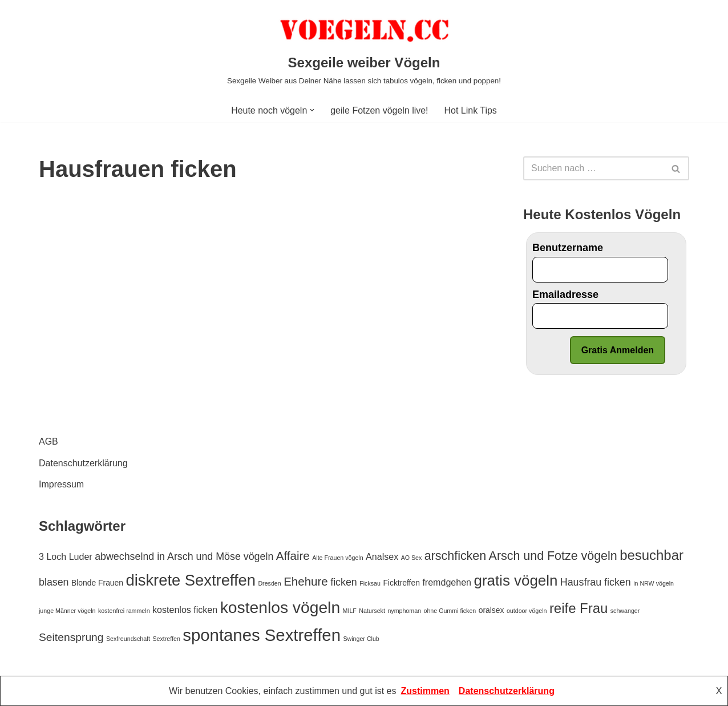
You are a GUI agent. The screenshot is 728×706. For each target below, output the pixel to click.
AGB (48, 442)
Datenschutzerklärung (83, 463)
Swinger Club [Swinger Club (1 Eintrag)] (361, 639)
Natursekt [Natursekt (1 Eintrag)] (372, 611)
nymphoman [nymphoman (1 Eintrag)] (404, 611)
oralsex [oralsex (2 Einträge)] (492, 610)
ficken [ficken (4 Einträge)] (344, 582)
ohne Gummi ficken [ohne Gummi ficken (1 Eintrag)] (450, 611)
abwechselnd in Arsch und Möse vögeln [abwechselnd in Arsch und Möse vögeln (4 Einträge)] (184, 556)
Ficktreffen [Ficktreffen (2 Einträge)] (401, 583)
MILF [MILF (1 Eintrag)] (350, 611)
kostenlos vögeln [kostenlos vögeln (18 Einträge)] (280, 607)
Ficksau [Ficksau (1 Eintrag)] (370, 583)
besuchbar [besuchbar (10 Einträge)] (652, 555)
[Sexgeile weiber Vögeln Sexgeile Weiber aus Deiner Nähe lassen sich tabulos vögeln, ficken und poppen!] (364, 49)
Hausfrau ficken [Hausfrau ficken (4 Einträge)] (596, 582)
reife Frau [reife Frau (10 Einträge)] (579, 608)
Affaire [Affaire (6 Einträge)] (293, 556)
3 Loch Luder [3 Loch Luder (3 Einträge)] (66, 556)
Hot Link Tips (471, 110)
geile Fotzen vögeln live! (379, 110)
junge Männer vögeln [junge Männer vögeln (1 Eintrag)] (67, 611)
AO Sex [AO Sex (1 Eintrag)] (412, 558)
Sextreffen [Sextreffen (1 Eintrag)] (166, 639)
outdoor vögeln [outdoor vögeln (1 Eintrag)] (527, 611)
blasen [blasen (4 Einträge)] (54, 582)
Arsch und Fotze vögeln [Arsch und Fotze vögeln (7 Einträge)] (553, 556)
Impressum (61, 484)
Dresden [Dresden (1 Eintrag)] (269, 583)
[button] (312, 110)
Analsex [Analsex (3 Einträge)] (382, 556)
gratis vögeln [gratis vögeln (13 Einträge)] (515, 580)
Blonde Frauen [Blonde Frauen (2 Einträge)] (97, 583)
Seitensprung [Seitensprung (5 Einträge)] (71, 637)
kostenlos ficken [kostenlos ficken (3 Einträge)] (185, 610)
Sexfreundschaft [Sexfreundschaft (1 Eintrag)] (128, 639)
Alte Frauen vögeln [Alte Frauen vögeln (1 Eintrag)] (337, 558)
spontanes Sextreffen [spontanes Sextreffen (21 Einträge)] (262, 635)
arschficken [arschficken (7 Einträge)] (455, 556)
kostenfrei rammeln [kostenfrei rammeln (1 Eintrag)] (124, 611)
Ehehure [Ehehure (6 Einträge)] (306, 581)
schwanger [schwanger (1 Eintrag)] (625, 611)
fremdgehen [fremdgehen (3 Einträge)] (447, 582)
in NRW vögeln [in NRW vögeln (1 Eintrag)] (654, 583)
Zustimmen (425, 691)
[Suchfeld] (593, 168)
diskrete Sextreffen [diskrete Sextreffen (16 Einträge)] (190, 580)
